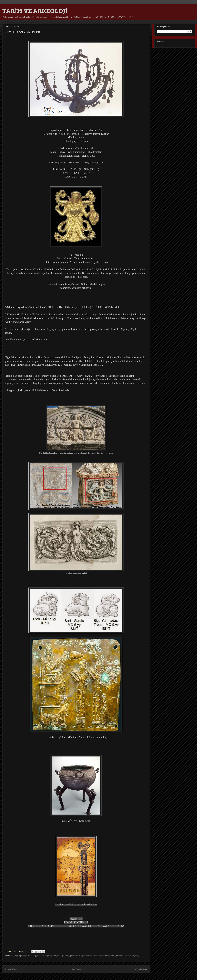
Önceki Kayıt (141, 969)
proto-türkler (75, 956)
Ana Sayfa (76, 969)
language (61, 956)
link (71, 905)
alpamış (15, 956)
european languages (45, 956)
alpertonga (23, 956)
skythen (101, 956)
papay (67, 956)
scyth (95, 956)
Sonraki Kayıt (11, 969)
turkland (119, 956)
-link (80, 919)
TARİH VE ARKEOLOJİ (35, 11)
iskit (55, 956)
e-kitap (34, 956)
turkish (113, 956)
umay (137, 956)
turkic (107, 956)
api (29, 956)
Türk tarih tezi (129, 956)
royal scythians (86, 956)
